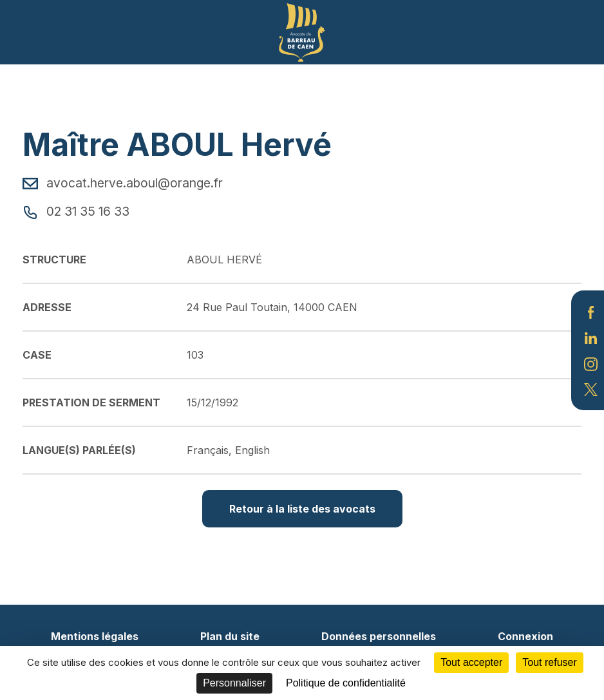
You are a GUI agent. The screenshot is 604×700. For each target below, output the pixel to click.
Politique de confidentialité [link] (346, 683)
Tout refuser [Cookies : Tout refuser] (549, 662)
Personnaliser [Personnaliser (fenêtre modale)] (234, 683)
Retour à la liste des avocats (302, 509)
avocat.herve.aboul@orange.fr (123, 183)
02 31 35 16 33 (76, 211)
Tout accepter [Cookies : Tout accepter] (471, 662)
